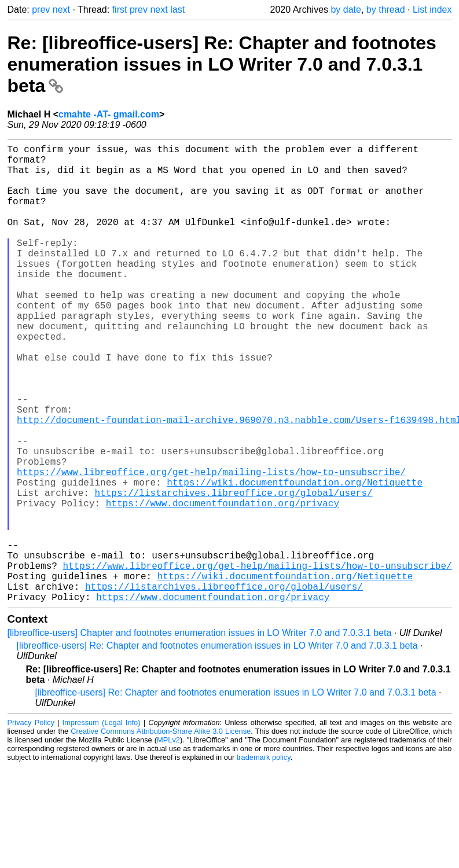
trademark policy (264, 859)
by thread (386, 10)
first (120, 10)
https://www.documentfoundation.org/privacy (223, 584)
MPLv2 (168, 842)
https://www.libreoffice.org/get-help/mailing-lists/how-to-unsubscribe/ (211, 546)
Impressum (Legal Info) (102, 824)
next (61, 10)
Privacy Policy (31, 824)
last (177, 10)
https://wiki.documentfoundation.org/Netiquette (295, 558)
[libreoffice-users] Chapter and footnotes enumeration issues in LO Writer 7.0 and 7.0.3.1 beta (200, 735)
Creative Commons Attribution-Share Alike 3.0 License (161, 833)
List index (432, 10)
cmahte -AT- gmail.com (109, 114)
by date (346, 10)
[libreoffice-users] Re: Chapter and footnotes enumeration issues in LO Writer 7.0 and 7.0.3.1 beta (217, 747)
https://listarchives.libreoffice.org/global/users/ (234, 571)
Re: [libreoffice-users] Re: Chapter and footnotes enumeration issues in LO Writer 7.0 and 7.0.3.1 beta (222, 64)
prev (41, 10)
